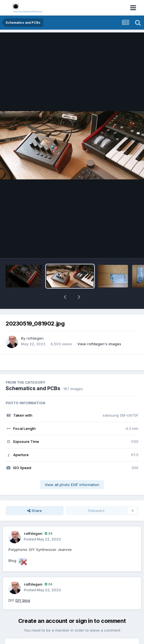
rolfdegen (35, 338)
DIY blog (23, 600)
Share (35, 511)
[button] (65, 297)
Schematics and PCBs (33, 388)
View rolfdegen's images (99, 344)
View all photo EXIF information (72, 485)
